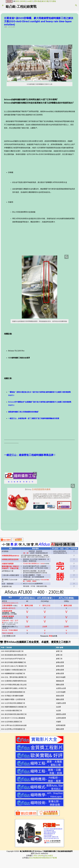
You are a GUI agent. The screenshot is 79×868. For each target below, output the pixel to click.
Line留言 (30, 1)
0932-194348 (20, 1)
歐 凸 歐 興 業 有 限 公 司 (21, 482)
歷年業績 (38, 1)
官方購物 (53, 1)
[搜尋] (76, 5)
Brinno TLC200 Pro (16, 351)
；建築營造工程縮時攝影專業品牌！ (36, 455)
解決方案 (45, 1)
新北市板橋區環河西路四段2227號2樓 (43, 858)
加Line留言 (49, 856)
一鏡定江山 (10, 455)
